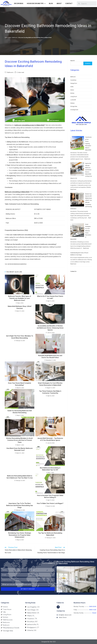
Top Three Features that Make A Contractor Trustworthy (50, 392)
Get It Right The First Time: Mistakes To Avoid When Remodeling (20, 337)
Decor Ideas (19, 3)
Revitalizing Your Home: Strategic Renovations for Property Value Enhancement (20, 535)
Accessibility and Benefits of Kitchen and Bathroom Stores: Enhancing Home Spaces (50, 328)
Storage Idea (74, 106)
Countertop (73, 80)
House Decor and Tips (36, 4)
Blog (51, 3)
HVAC (72, 87)
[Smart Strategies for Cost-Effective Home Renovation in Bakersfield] (77, 230)
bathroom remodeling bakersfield (17, 264)
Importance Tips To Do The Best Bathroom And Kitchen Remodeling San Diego (20, 505)
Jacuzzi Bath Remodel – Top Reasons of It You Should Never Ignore (50, 439)
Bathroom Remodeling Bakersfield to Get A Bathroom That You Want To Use (20, 477)
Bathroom (15, 38)
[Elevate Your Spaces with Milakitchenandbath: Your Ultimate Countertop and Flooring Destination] (77, 200)
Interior (72, 90)
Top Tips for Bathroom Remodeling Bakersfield (50, 534)
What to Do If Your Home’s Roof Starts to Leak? (50, 297)
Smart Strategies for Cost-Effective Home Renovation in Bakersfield (50, 384)
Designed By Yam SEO (49, 642)
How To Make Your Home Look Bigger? (50, 503)
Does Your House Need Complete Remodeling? (20, 384)
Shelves (72, 103)
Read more (87, 159)
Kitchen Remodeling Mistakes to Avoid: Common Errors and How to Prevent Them (20, 440)
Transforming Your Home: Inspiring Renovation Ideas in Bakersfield (88, 143)
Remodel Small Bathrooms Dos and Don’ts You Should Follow (50, 357)
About (59, 3)
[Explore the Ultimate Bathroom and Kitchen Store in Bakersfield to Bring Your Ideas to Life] (77, 169)
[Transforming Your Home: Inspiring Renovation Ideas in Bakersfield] (77, 143)
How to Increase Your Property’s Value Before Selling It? (50, 497)
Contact (69, 3)
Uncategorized (74, 110)
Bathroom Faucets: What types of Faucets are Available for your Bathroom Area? (20, 298)
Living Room (74, 97)
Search (72, 61)
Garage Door (74, 83)
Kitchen (72, 93)
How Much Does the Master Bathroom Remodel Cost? (20, 449)
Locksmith (73, 100)
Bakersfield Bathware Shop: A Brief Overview (20, 307)
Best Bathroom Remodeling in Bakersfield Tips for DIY (50, 469)
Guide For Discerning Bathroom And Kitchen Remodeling (20, 412)
